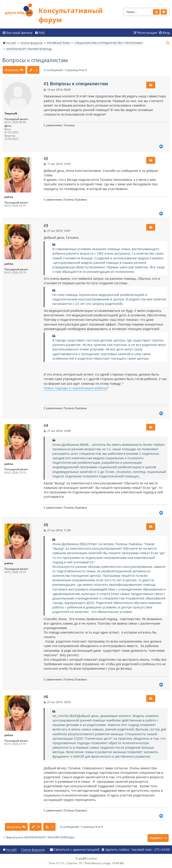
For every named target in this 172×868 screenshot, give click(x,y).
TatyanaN (11, 114)
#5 (46, 525)
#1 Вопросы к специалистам (76, 84)
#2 (46, 159)
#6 (46, 697)
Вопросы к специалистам (35, 60)
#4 (46, 426)
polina (9, 197)
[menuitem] (40, 33)
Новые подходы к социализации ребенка (75, 388)
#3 (46, 226)
